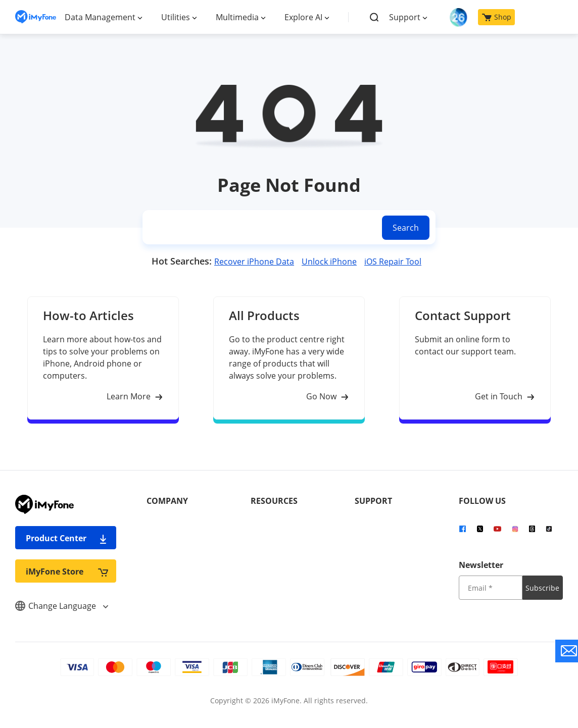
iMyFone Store (67, 571)
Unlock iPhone (329, 262)
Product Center (67, 538)
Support (405, 17)
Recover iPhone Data (254, 262)
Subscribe (542, 588)
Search (406, 228)
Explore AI (303, 17)
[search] (260, 227)
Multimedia (237, 17)
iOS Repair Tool (393, 262)
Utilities (176, 17)
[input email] (491, 588)
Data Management (100, 17)
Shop (497, 17)
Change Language (62, 606)
